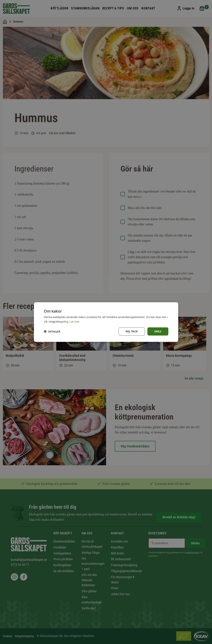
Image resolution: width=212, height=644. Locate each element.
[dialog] (106, 322)
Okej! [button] (158, 331)
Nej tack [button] (132, 331)
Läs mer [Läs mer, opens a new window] (75, 321)
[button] (52, 331)
